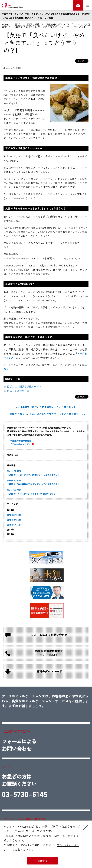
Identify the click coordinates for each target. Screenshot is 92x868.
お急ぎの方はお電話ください (25, 787)
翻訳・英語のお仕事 (18, 391)
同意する (42, 861)
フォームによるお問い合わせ (19, 745)
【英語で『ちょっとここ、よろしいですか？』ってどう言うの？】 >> (46, 414)
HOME (5, 24)
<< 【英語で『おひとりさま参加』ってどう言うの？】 (46, 407)
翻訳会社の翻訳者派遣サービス (24, 386)
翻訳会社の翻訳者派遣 (27, 24)
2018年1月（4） (14, 525)
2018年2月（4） (14, 520)
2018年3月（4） (14, 515)
